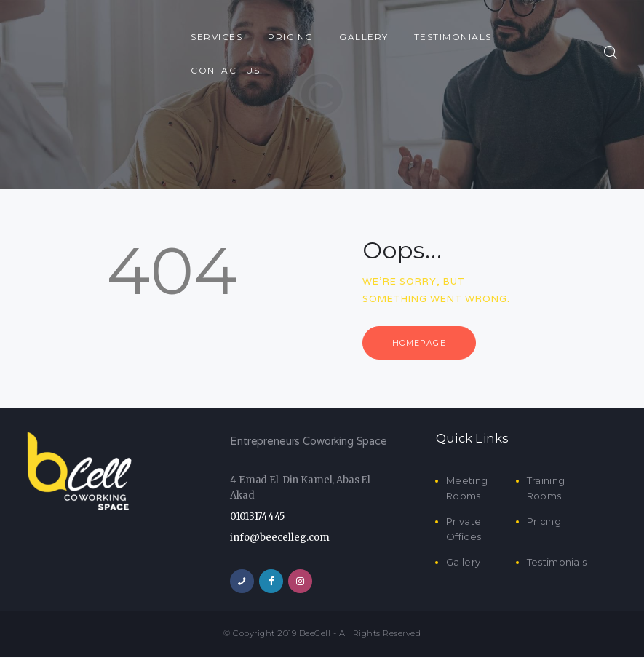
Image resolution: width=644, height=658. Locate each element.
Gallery (463, 563)
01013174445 (257, 518)
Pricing (544, 523)
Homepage (422, 343)
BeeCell (315, 635)
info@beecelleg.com (280, 538)
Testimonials (557, 563)
